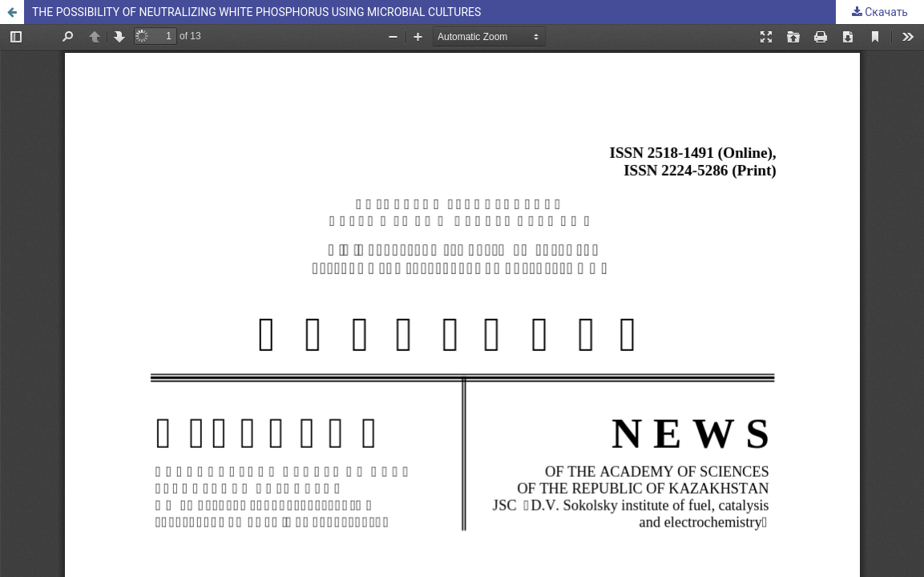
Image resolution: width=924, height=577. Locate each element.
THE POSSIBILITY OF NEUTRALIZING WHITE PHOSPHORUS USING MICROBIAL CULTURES (256, 12)
